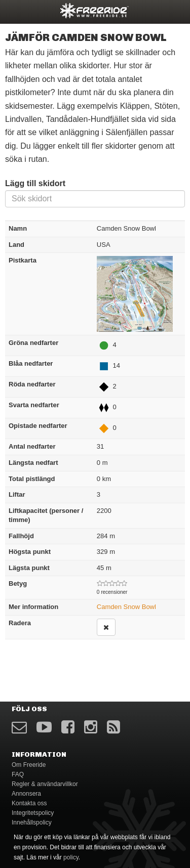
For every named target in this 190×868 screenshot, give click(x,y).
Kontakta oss (29, 803)
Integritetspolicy (33, 813)
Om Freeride (29, 765)
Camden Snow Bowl (126, 607)
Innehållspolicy (32, 822)
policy (71, 857)
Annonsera (26, 794)
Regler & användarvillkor (45, 784)
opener (14, 10)
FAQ (18, 774)
